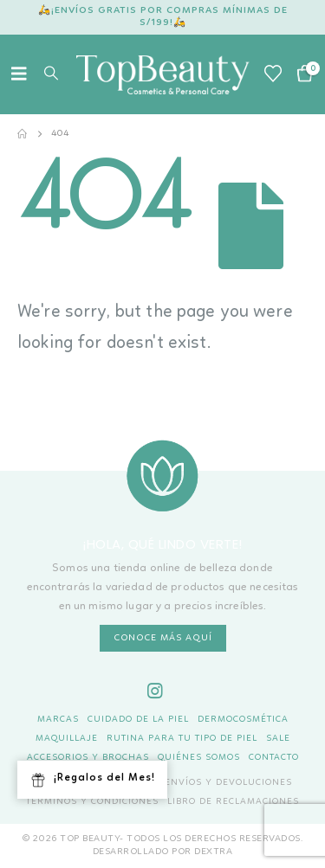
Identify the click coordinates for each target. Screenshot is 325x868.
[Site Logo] (163, 75)
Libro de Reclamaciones (233, 802)
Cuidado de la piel (138, 720)
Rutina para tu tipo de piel (182, 739)
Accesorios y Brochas (88, 758)
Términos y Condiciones (92, 802)
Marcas (58, 720)
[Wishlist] (273, 75)
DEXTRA (213, 852)
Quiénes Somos (199, 758)
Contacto (274, 758)
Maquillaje (67, 739)
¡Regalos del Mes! (92, 781)
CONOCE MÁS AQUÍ (163, 638)
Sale (278, 739)
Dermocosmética (243, 720)
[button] (24, 74)
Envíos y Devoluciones (228, 783)
